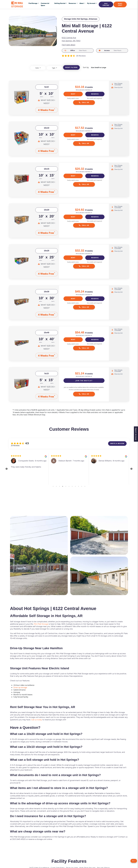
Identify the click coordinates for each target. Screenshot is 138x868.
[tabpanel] (29, 469)
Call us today (36, 720)
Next (132, 469)
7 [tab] (72, 487)
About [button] (82, 3)
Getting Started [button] (60, 3)
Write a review (117, 444)
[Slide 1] (23, 43)
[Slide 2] (27, 43)
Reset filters (71, 68)
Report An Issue (136, 434)
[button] (134, 861)
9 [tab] (79, 487)
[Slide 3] (31, 43)
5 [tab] (66, 487)
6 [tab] (69, 487)
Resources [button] (72, 3)
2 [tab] (56, 487)
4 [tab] (63, 487)
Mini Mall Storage (41, 624)
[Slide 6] (42, 43)
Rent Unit (120, 4)
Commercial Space (45, 4)
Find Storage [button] (33, 3)
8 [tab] (75, 487)
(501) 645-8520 (69, 45)
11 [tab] (85, 487)
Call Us (84, 103)
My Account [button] (91, 3)
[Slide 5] (39, 43)
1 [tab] (53, 487)
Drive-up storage (20, 688)
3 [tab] (59, 487)
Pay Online (106, 4)
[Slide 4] (35, 43)
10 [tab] (82, 487)
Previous (6, 469)
